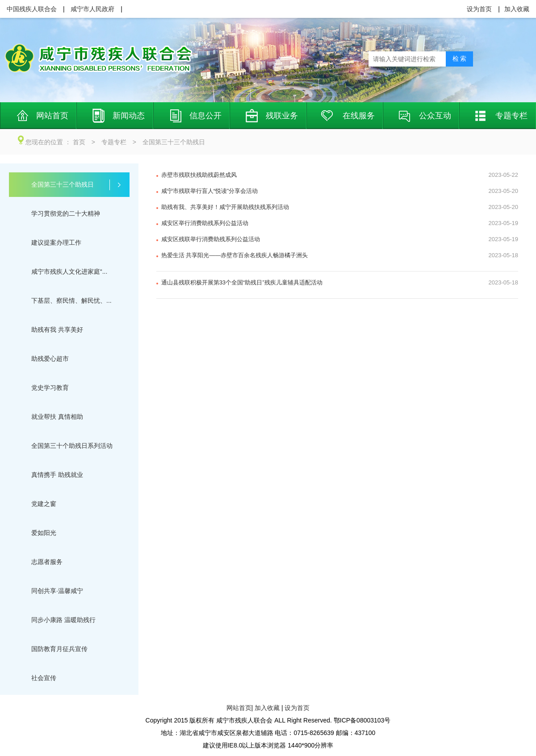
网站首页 (239, 708)
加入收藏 (267, 708)
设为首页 (297, 708)
